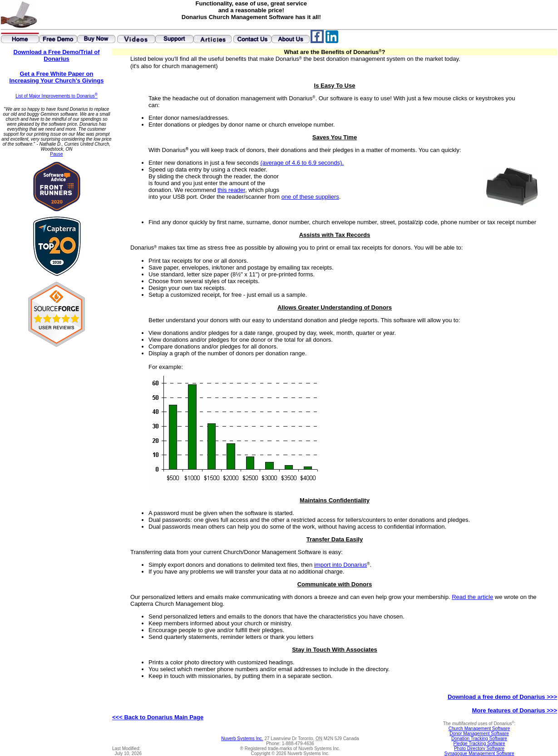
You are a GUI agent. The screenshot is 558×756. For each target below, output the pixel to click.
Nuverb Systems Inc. (242, 739)
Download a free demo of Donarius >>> (502, 697)
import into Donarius (341, 565)
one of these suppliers (310, 197)
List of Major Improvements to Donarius (57, 96)
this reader (231, 190)
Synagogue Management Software (479, 754)
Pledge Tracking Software (479, 744)
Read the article (472, 597)
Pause (56, 154)
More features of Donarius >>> (515, 710)
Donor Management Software (479, 734)
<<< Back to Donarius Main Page (158, 717)
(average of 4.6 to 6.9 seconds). (302, 163)
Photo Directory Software (479, 749)
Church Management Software (479, 729)
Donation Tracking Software (479, 739)
